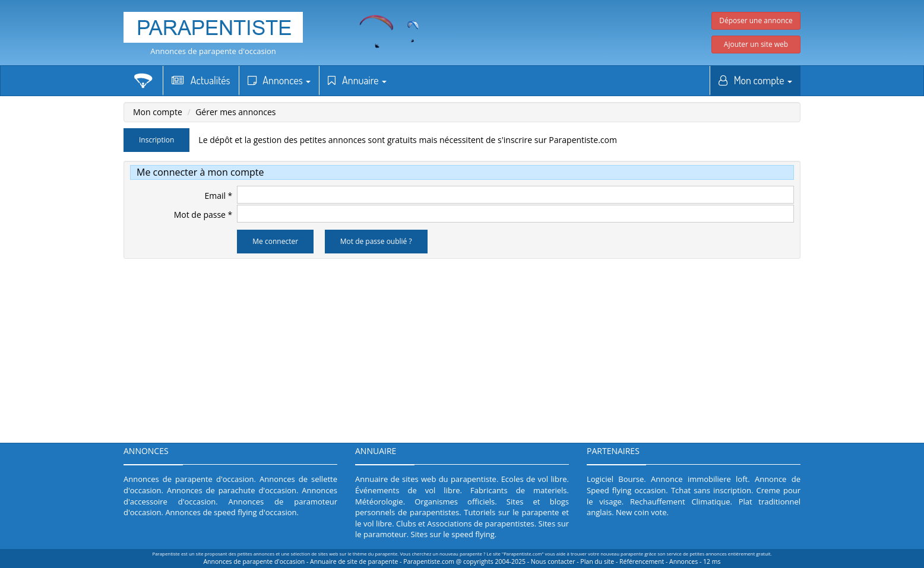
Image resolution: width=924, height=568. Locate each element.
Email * (218, 196)
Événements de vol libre (408, 490)
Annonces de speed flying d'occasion (231, 512)
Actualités (201, 80)
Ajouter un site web (756, 44)
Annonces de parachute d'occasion (232, 490)
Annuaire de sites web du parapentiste (426, 479)
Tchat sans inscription (711, 490)
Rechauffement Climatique (680, 502)
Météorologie (379, 502)
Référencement (642, 561)
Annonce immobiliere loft (699, 479)
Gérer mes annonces (235, 112)
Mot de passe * (203, 215)
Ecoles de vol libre (534, 479)
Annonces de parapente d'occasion (213, 51)
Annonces (279, 80)
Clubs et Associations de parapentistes (465, 523)
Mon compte (755, 80)
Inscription (156, 140)
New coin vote (641, 512)
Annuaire (357, 80)
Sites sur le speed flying (453, 534)
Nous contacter (553, 561)
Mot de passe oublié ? (376, 241)
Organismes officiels (455, 502)
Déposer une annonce (756, 20)
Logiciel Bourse (615, 479)
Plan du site (597, 561)
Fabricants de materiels (519, 490)
